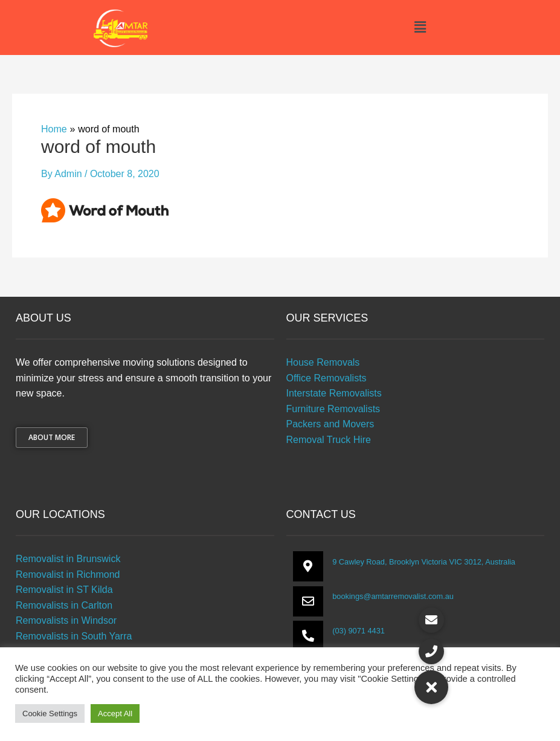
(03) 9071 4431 (359, 631)
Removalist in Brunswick (68, 559)
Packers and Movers (330, 424)
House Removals (323, 362)
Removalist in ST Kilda (64, 590)
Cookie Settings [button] (50, 713)
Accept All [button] (115, 713)
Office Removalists (327, 378)
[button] (420, 27)
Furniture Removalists (333, 409)
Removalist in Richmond (68, 574)
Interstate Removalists (334, 393)
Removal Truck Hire (329, 440)
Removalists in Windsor (66, 620)
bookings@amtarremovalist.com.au (393, 596)
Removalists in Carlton (64, 605)
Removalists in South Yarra (74, 636)
